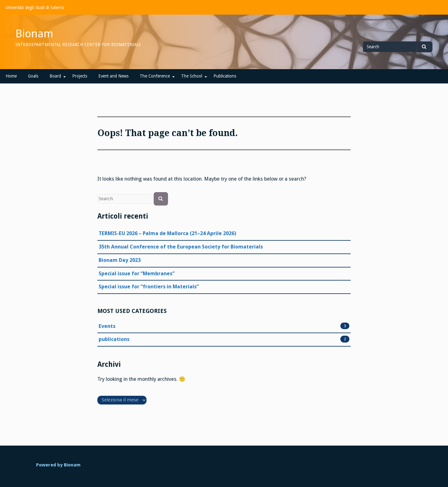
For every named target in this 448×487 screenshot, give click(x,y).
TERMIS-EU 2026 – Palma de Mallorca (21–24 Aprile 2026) (167, 233)
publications (114, 339)
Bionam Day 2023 (120, 260)
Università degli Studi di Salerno (35, 7)
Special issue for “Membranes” (137, 274)
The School (192, 76)
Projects (80, 76)
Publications (225, 76)
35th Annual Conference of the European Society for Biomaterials (181, 247)
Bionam (34, 34)
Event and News (113, 76)
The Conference (155, 76)
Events (107, 326)
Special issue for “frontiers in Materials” (149, 287)
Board (55, 76)
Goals (33, 76)
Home (11, 76)
